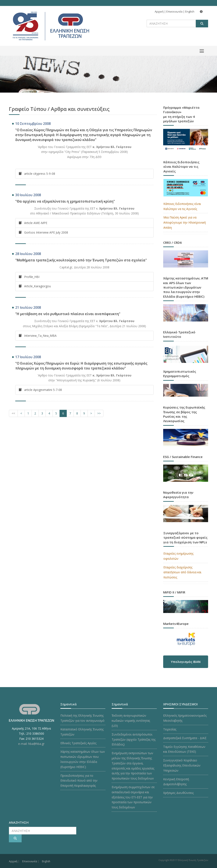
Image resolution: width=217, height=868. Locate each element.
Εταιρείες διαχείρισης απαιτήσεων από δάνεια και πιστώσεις (182, 572)
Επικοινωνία (174, 11)
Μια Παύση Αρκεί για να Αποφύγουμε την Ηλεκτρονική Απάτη (185, 222)
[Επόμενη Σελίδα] (91, 413)
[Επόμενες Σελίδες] (99, 413)
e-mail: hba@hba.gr (31, 744)
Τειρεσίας (170, 729)
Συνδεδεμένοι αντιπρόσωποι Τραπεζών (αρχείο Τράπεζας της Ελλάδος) (134, 739)
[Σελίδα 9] (84, 413)
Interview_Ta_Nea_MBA (38, 336)
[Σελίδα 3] (42, 413)
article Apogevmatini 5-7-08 (40, 390)
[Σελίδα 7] (70, 413)
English (190, 11)
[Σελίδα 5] (56, 413)
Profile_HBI (29, 277)
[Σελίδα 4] (49, 413)
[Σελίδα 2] (35, 413)
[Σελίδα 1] (28, 413)
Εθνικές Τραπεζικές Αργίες (78, 743)
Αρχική (159, 11)
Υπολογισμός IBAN (186, 662)
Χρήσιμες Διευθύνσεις (178, 793)
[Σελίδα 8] (77, 413)
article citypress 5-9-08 (37, 174)
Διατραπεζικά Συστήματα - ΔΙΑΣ (185, 738)
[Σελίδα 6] (63, 413)
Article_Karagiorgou (35, 286)
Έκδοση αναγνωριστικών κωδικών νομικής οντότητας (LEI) (131, 721)
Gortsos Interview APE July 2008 (43, 232)
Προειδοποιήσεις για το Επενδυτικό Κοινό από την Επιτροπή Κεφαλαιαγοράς (79, 781)
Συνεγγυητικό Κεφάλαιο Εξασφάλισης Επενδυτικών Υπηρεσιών (182, 765)
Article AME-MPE (33, 223)
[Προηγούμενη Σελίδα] (21, 413)
